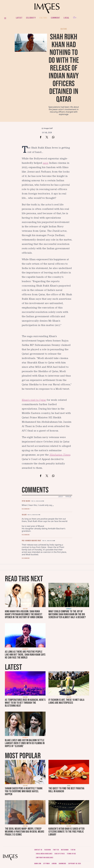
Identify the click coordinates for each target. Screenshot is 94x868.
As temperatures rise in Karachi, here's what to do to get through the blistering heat (25, 703)
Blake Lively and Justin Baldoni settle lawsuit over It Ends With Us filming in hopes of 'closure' (25, 743)
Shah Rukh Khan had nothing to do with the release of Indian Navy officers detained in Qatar (64, 68)
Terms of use (71, 854)
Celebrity (31, 18)
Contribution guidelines (45, 858)
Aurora (54, 864)
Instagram (65, 850)
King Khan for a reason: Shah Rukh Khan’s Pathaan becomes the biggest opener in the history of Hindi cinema (24, 614)
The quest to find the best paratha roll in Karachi (66, 790)
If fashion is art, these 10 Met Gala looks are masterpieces (66, 701)
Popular (68, 497)
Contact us (38, 850)
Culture (43, 18)
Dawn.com (38, 864)
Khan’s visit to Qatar (34, 400)
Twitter (56, 850)
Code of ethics (60, 854)
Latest (19, 18)
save (46, 163)
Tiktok (73, 850)
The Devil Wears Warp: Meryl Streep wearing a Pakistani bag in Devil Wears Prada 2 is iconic (25, 832)
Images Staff (48, 128)
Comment (55, 18)
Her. (75, 18)
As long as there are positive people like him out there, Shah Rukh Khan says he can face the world (25, 655)
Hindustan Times (60, 455)
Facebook (48, 850)
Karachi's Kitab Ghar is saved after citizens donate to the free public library (66, 832)
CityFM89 (46, 864)
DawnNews (62, 864)
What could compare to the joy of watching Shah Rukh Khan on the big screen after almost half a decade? (67, 614)
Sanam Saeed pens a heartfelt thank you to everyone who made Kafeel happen (24, 791)
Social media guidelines (44, 854)
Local (66, 18)
